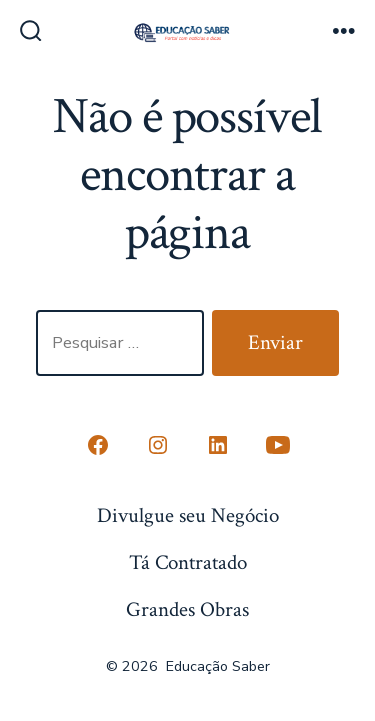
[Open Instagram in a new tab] (158, 445)
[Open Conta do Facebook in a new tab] (98, 445)
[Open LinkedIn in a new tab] (218, 445)
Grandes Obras (187, 609)
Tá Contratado (188, 562)
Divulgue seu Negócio (188, 515)
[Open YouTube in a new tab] (278, 445)
